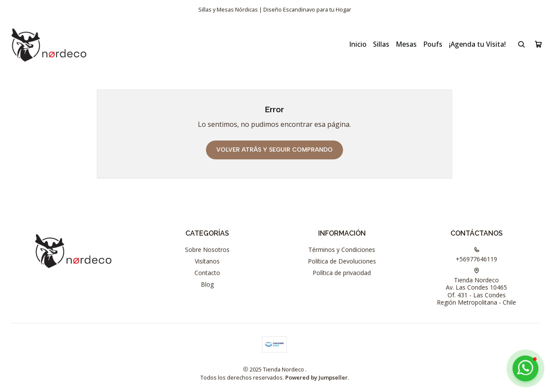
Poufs (433, 44)
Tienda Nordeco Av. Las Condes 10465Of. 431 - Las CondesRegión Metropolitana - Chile (476, 287)
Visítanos (207, 261)
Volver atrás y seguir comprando (274, 150)
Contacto (207, 273)
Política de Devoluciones (342, 261)
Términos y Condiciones (342, 250)
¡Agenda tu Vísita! (477, 44)
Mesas (406, 44)
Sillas (381, 44)
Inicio (358, 44)
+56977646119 (476, 255)
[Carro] (538, 44)
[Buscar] (522, 44)
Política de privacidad (342, 273)
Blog (207, 284)
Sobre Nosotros (207, 250)
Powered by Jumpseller (316, 377)
